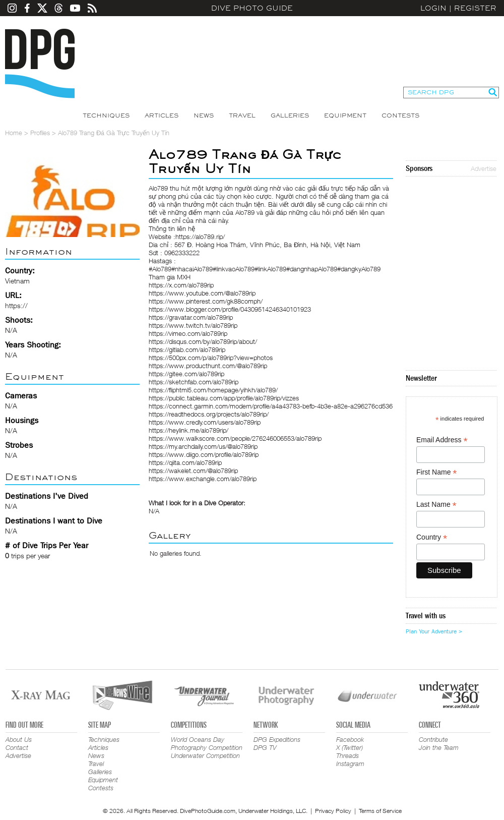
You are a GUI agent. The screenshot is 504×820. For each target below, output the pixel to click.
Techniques (106, 115)
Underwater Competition (205, 755)
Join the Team (439, 747)
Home (14, 133)
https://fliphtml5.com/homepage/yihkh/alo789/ (213, 390)
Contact (17, 747)
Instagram (350, 764)
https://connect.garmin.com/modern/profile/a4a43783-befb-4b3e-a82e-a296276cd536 (271, 406)
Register (475, 8)
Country (432, 537)
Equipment (345, 115)
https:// (16, 305)
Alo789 (158, 188)
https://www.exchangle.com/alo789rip (203, 479)
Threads (348, 755)
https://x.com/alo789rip (181, 285)
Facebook (350, 739)
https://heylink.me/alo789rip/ (188, 430)
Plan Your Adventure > (434, 631)
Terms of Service (380, 811)
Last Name (436, 505)
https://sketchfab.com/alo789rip (194, 382)
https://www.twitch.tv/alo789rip (193, 325)
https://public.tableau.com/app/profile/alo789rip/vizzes (224, 398)
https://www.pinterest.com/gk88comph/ (206, 301)
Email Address (442, 440)
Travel (242, 115)
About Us (19, 739)
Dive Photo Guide (252, 8)
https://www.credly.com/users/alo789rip (205, 422)
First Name (437, 472)
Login (433, 8)
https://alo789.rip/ (200, 237)
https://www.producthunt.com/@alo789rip (208, 366)
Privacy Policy (333, 811)
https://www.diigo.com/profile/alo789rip (204, 454)
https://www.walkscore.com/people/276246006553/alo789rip (235, 438)
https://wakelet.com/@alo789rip (193, 471)
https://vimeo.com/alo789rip (188, 333)
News (204, 115)
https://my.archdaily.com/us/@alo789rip (203, 446)
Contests (400, 115)
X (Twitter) (350, 747)
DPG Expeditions (277, 739)
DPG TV (265, 747)
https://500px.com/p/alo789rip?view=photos (211, 358)
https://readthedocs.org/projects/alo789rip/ (209, 414)
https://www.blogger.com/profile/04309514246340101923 (230, 309)
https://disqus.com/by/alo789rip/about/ (203, 341)
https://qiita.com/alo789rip (185, 462)
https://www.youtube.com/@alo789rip (202, 293)
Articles (162, 115)
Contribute (433, 739)
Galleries (290, 115)
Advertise (484, 168)
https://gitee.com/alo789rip (186, 374)
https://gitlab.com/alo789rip (187, 349)
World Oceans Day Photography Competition (207, 743)
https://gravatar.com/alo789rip (191, 317)
